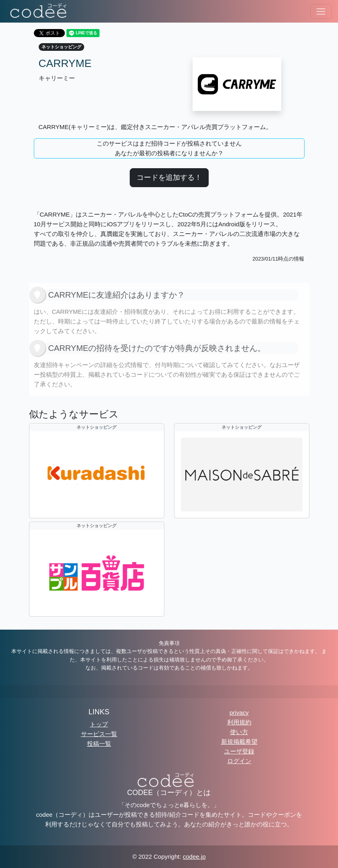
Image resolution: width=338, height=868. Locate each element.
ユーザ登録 (239, 751)
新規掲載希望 (239, 742)
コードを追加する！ (169, 177)
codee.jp (194, 857)
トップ (99, 724)
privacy (239, 713)
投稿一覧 (99, 744)
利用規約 (239, 722)
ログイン (239, 761)
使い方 (239, 732)
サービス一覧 (99, 734)
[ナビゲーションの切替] (321, 11)
